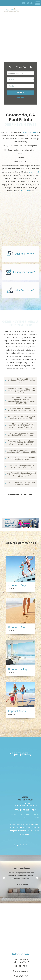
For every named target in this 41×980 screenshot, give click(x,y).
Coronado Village (18, 669)
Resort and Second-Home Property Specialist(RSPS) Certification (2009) (21, 451)
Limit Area (20, 98)
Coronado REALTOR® (31, 132)
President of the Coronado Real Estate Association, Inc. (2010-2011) (21, 410)
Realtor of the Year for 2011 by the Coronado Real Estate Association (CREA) (21, 381)
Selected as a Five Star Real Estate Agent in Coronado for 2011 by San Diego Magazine (21, 390)
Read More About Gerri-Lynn (20, 495)
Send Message (20, 971)
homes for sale (34, 172)
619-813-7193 (25, 191)
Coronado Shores (18, 627)
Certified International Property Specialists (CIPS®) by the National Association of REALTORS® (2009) (21, 426)
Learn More (12, 588)
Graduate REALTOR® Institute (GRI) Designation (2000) (21, 483)
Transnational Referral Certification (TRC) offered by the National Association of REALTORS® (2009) (21, 443)
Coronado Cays (17, 585)
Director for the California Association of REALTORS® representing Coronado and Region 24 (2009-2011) (21, 400)
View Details (9, 835)
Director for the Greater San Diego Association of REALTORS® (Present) (21, 434)
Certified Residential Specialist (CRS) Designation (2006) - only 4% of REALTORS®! (21, 475)
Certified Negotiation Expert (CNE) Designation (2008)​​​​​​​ (21, 459)
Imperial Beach (17, 711)
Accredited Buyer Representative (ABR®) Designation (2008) (22, 466)
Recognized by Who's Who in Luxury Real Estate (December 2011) (22, 417)
